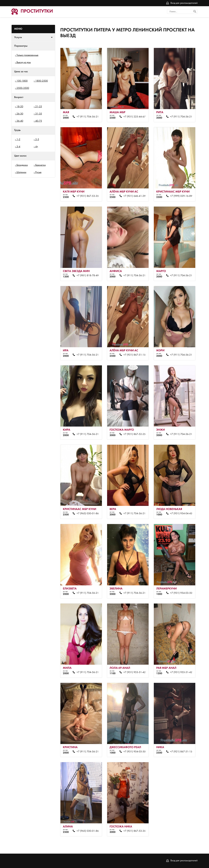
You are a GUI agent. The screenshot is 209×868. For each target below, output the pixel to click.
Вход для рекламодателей (184, 3)
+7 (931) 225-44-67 (134, 117)
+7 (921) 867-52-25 (134, 434)
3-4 (18, 147)
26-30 (20, 114)
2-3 (37, 140)
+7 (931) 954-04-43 (181, 514)
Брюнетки (40, 165)
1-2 (18, 140)
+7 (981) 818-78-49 (88, 276)
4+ (37, 147)
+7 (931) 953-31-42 (134, 672)
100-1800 (22, 81)
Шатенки (21, 172)
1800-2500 (42, 81)
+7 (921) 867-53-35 (88, 196)
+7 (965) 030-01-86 (88, 514)
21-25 (39, 107)
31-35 (39, 114)
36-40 (20, 121)
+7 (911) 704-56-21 (88, 117)
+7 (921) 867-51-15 (134, 355)
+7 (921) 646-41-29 (134, 196)
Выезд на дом (24, 62)
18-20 (20, 107)
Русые (38, 172)
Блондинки (22, 165)
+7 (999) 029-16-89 (181, 196)
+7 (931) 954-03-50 (181, 593)
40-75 (39, 121)
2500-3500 (23, 88)
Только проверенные (27, 55)
